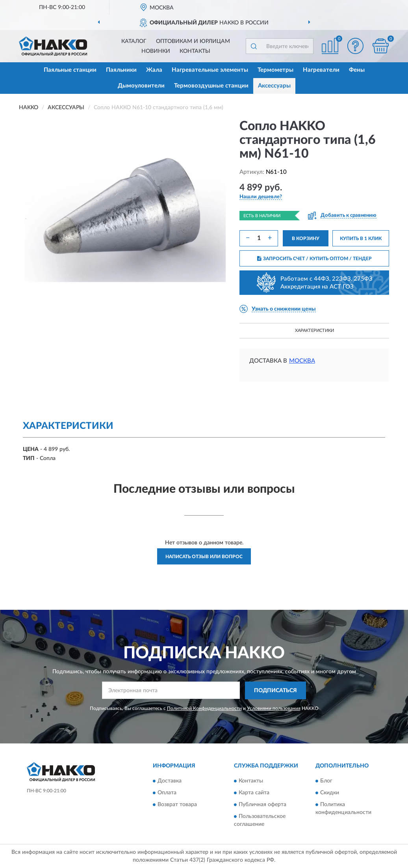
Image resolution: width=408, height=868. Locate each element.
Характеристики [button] (314, 331)
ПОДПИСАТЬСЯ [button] (275, 691)
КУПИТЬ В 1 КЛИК (361, 238)
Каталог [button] (134, 41)
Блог (326, 781)
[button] (355, 46)
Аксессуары (274, 86)
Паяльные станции (70, 70)
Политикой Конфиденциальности (204, 708)
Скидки (330, 793)
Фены (357, 70)
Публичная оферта (262, 805)
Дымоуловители (141, 86)
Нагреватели (321, 70)
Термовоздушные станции (211, 86)
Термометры (275, 70)
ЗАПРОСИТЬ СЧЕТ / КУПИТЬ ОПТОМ (314, 259)
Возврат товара (177, 805)
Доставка (170, 781)
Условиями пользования (274, 708)
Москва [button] (302, 361)
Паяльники (121, 70)
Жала (154, 70)
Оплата (167, 793)
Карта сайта (254, 793)
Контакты (195, 51)
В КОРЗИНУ (306, 238)
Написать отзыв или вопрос (204, 557)
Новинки (156, 51)
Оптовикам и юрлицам (193, 41)
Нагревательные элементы (210, 70)
